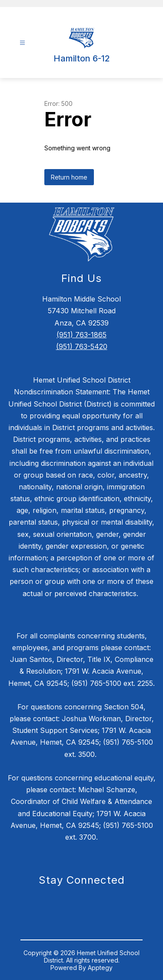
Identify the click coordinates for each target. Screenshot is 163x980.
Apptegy (100, 968)
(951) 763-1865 (81, 335)
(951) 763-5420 (82, 346)
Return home (69, 177)
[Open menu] (22, 43)
